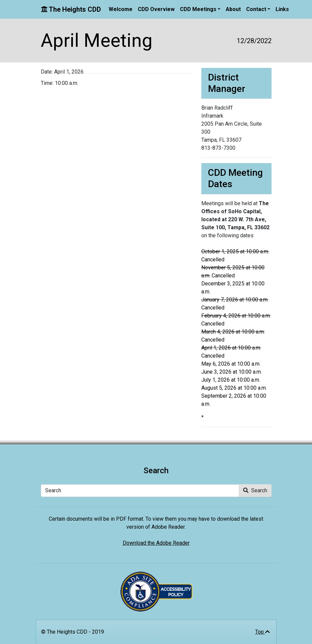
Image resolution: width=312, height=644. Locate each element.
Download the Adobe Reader (156, 543)
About (233, 9)
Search (255, 490)
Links (282, 9)
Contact (256, 9)
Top (263, 632)
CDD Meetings (198, 9)
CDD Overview (156, 9)
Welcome (121, 9)
